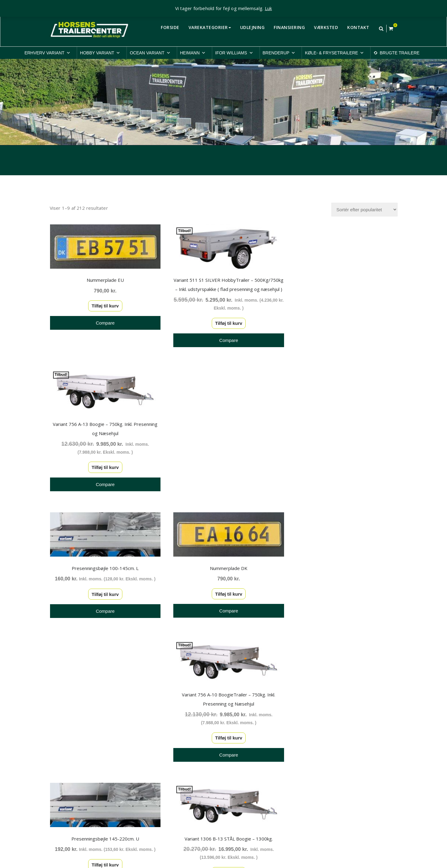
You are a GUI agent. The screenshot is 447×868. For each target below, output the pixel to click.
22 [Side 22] (238, 671)
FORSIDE (170, 27)
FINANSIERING (289, 27)
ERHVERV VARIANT (47, 53)
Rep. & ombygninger (338, 799)
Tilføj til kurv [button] (103, 304)
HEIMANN (193, 53)
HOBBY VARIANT (100, 53)
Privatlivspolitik (332, 752)
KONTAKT (358, 27)
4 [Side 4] (210, 671)
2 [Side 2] (182, 671)
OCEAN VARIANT (150, 53)
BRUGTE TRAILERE (399, 53)
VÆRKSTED (326, 27)
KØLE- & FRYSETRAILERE (334, 53)
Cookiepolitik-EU (334, 759)
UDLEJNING (252, 27)
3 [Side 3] (196, 671)
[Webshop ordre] (364, 210)
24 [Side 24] (266, 671)
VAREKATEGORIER (210, 27)
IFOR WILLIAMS (234, 53)
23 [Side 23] (252, 671)
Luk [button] (269, 8)
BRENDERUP (279, 53)
